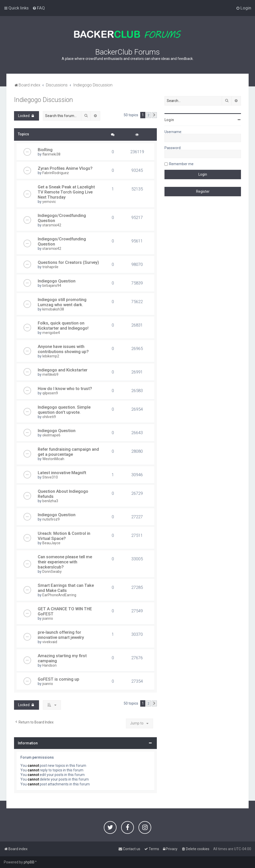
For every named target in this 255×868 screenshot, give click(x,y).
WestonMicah (53, 459)
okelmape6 (51, 435)
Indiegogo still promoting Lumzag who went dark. (62, 302)
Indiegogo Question (57, 281)
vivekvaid (50, 642)
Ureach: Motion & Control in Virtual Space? (64, 536)
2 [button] (149, 115)
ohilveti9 (49, 417)
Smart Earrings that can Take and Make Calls (66, 588)
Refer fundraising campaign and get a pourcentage (68, 452)
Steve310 (50, 477)
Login (169, 120)
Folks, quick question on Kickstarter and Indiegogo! (63, 326)
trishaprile (50, 267)
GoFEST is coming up (59, 679)
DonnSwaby (52, 572)
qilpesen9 (50, 393)
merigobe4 (51, 333)
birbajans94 (52, 286)
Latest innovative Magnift (62, 473)
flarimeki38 (51, 154)
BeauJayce (51, 543)
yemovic (49, 202)
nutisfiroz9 (51, 519)
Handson (49, 665)
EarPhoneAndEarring (59, 595)
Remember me (181, 164)
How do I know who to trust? (65, 388)
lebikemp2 (51, 356)
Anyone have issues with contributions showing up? (63, 349)
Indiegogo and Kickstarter (63, 370)
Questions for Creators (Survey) (68, 262)
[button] (154, 115)
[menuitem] (39, 8)
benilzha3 (50, 501)
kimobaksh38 (53, 309)
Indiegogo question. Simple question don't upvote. (64, 410)
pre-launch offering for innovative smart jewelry (61, 635)
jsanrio (48, 618)
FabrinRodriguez (56, 173)
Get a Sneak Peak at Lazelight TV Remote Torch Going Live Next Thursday (66, 192)
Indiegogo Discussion (43, 100)
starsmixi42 (52, 225)
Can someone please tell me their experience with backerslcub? (65, 562)
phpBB (29, 862)
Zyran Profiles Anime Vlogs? (65, 168)
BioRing (45, 150)
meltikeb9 (50, 374)
